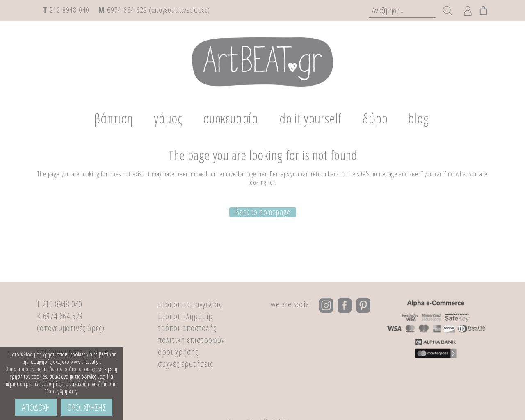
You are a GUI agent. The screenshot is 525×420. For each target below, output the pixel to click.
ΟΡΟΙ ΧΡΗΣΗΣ (87, 407)
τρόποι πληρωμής (186, 316)
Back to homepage (263, 212)
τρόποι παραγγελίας (190, 304)
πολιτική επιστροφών (192, 340)
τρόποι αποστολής (187, 328)
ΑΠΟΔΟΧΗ (36, 407)
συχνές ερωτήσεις (185, 363)
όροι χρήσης (178, 352)
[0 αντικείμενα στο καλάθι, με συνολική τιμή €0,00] (484, 9)
